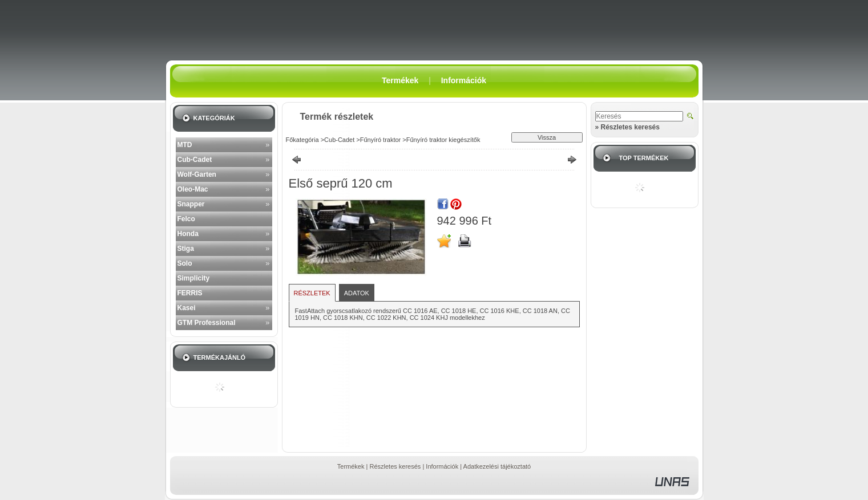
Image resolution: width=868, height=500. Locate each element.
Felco (186, 219)
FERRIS (190, 293)
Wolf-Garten (197, 174)
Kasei (187, 308)
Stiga (186, 249)
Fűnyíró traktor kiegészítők (443, 140)
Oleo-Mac (193, 189)
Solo (185, 263)
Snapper (191, 204)
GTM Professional (207, 323)
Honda (188, 234)
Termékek (351, 466)
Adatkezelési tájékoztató (497, 466)
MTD (185, 145)
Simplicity (194, 278)
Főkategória (302, 140)
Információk (442, 466)
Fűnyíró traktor (381, 140)
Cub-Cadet (195, 160)
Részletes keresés (395, 466)
